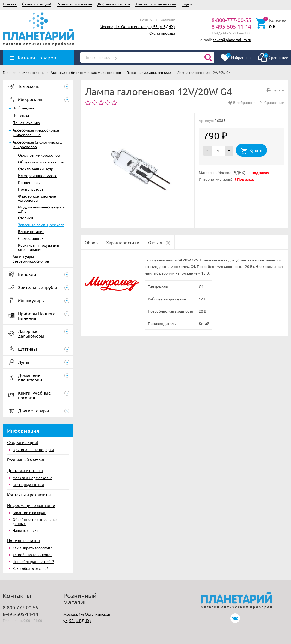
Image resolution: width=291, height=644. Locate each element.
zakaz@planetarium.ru (232, 40)
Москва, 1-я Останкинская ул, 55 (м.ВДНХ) (137, 26)
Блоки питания (31, 231)
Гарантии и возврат (29, 513)
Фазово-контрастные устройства (37, 198)
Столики (26, 218)
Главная (10, 4)
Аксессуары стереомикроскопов (31, 259)
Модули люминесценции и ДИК (42, 209)
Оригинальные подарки (33, 450)
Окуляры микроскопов (39, 155)
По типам (21, 115)
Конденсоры (29, 182)
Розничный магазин (74, 4)
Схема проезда (162, 33)
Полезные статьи (23, 540)
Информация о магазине (31, 505)
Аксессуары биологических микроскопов (37, 144)
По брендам (23, 108)
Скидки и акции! (37, 4)
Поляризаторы (31, 189)
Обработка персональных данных (35, 521)
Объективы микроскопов (41, 162)
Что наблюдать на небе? (33, 561)
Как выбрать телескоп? (32, 548)
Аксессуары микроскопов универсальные (36, 132)
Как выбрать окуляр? (30, 568)
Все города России (28, 485)
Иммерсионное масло (38, 175)
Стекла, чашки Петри (37, 169)
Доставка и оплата (114, 4)
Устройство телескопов (32, 555)
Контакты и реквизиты (156, 4)
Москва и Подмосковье (32, 478)
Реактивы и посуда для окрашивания (39, 247)
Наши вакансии (26, 530)
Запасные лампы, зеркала (41, 225)
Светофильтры (31, 238)
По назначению (26, 123)
